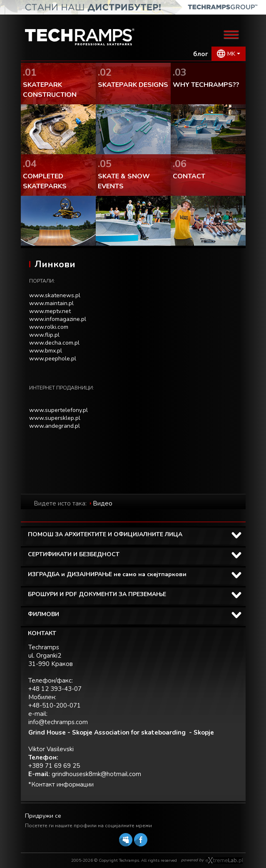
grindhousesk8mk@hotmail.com (96, 774)
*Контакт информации (61, 784)
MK (231, 54)
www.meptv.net (50, 311)
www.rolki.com (49, 327)
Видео (103, 503)
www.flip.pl (44, 335)
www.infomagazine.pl (58, 319)
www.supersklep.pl (55, 418)
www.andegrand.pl (55, 426)
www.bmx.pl (46, 351)
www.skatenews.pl (55, 295)
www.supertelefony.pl (58, 410)
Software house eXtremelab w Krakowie (224, 861)
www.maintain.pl (51, 303)
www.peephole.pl (53, 359)
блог (201, 54)
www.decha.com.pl (54, 343)
